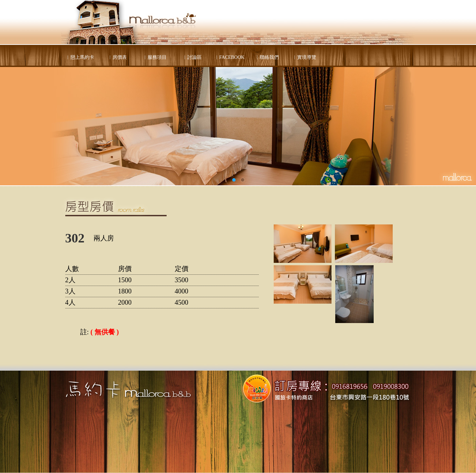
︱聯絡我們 (267, 57)
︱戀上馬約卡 (80, 57)
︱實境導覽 (304, 57)
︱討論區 (192, 57)
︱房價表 (117, 57)
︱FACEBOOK (230, 57)
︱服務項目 (155, 57)
